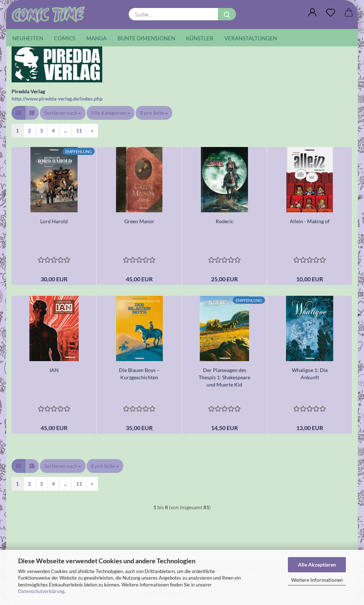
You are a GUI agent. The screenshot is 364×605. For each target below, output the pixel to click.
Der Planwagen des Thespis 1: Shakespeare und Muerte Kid (224, 377)
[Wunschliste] (331, 13)
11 (79, 130)
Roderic (225, 221)
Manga (96, 38)
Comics (65, 38)
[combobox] (63, 113)
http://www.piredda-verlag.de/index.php (57, 99)
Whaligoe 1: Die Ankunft (310, 374)
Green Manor (139, 221)
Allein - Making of (310, 221)
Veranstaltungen (251, 38)
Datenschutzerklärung (41, 591)
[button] (313, 13)
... (65, 130)
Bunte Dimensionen (146, 38)
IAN (54, 370)
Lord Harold (54, 221)
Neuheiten (28, 38)
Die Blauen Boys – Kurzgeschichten (139, 374)
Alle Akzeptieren (317, 565)
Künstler (200, 38)
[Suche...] (227, 14)
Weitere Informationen (317, 580)
